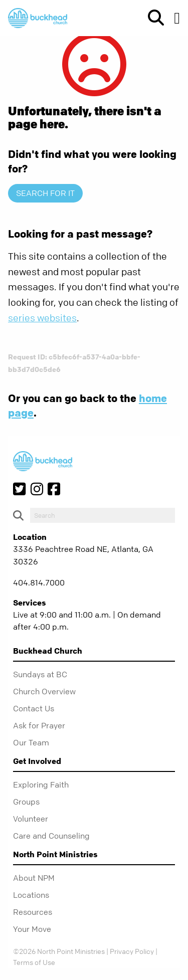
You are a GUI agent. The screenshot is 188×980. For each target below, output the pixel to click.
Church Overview (44, 691)
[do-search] (103, 515)
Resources (33, 912)
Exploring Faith (41, 785)
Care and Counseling (51, 836)
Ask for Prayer (39, 725)
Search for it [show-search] (45, 193)
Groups (26, 802)
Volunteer (31, 819)
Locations (31, 895)
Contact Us (34, 708)
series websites (42, 318)
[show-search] (152, 18)
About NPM (34, 878)
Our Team (31, 742)
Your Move (32, 929)
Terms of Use (34, 962)
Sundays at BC (40, 674)
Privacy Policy (132, 951)
